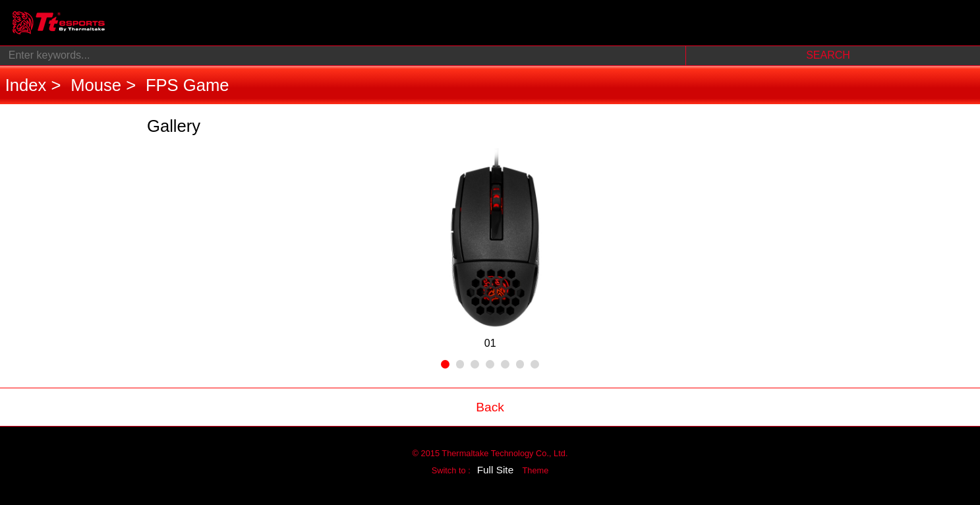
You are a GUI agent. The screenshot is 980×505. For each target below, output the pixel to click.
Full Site (495, 470)
